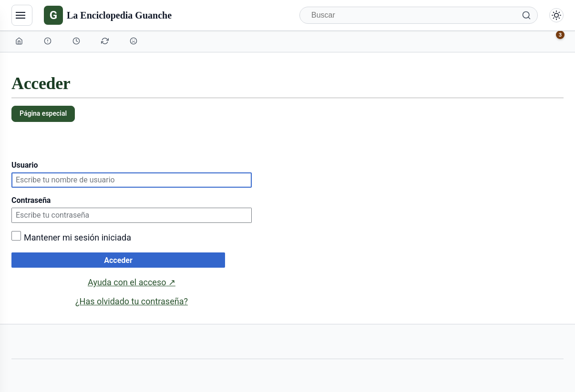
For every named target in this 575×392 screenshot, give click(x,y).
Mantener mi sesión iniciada (77, 237)
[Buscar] (419, 15)
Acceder (118, 260)
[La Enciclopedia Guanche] (108, 15)
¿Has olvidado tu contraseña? (132, 301)
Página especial (43, 113)
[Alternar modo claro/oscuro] (556, 15)
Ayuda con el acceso (132, 282)
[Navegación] (22, 15)
